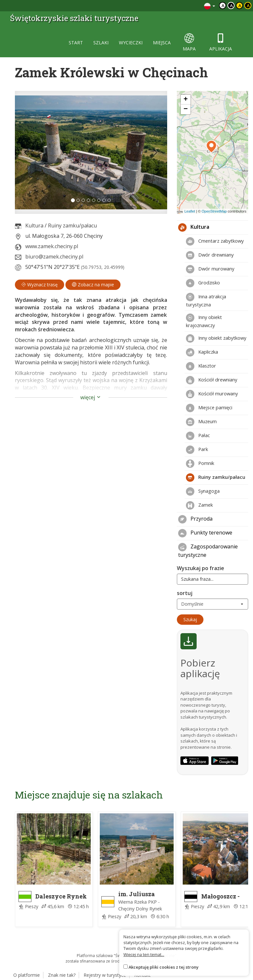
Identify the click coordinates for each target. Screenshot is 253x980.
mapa (189, 43)
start (76, 43)
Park (197, 450)
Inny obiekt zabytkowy (216, 338)
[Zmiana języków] (210, 6)
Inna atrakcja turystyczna (206, 300)
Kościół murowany (212, 394)
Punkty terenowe (205, 533)
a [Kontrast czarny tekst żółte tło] (240, 6)
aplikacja (221, 43)
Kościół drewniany (212, 380)
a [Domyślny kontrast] (223, 6)
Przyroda (195, 519)
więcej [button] (91, 397)
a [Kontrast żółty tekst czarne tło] (248, 6)
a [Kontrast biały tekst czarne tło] (231, 6)
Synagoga (203, 491)
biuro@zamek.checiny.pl (54, 257)
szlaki (101, 43)
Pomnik (200, 464)
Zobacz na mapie (93, 285)
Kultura (34, 226)
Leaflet (190, 211)
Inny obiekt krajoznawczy (204, 321)
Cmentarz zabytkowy (215, 241)
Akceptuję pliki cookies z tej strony (164, 967)
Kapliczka (202, 352)
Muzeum (201, 422)
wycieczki (131, 43)
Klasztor (201, 366)
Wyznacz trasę (40, 285)
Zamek (199, 505)
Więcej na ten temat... (144, 954)
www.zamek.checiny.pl (52, 246)
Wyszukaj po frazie (201, 568)
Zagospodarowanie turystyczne (208, 551)
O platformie (27, 975)
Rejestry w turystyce (105, 975)
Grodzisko (203, 283)
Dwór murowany (210, 269)
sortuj (185, 593)
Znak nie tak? (62, 975)
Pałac (198, 436)
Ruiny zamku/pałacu (72, 226)
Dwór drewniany (210, 255)
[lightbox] (91, 152)
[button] (26, 152)
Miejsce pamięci (209, 408)
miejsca (162, 43)
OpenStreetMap (214, 211)
